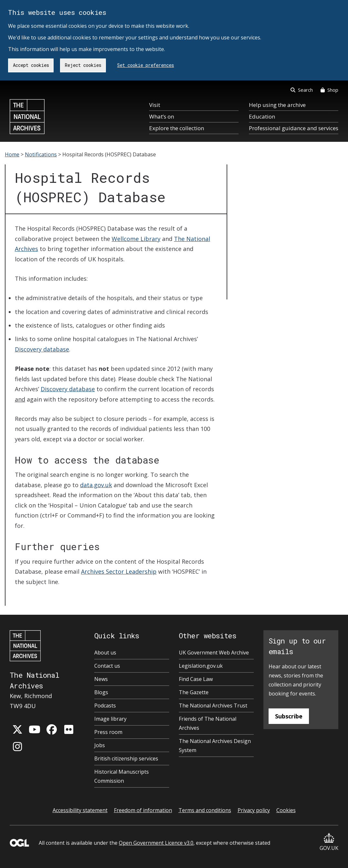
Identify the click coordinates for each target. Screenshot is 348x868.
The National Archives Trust (213, 706)
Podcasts (105, 706)
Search (302, 90)
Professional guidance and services (294, 128)
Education (262, 116)
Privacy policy (254, 810)
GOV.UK (329, 842)
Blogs (101, 692)
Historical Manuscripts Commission (122, 776)
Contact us (107, 666)
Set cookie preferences (146, 65)
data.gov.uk (96, 485)
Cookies (286, 810)
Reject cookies (83, 65)
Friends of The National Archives (208, 723)
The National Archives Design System (215, 746)
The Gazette (194, 692)
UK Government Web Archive (214, 653)
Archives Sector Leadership (119, 571)
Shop (329, 90)
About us (105, 653)
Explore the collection (177, 128)
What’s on (162, 116)
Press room (108, 732)
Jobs (100, 745)
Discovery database (42, 349)
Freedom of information (143, 810)
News (101, 679)
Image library (110, 719)
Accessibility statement (80, 810)
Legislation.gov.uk (201, 666)
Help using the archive (277, 105)
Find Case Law (196, 679)
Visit (155, 105)
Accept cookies (31, 65)
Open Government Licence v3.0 (156, 843)
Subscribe (289, 716)
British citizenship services (126, 758)
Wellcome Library (136, 239)
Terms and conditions (205, 810)
